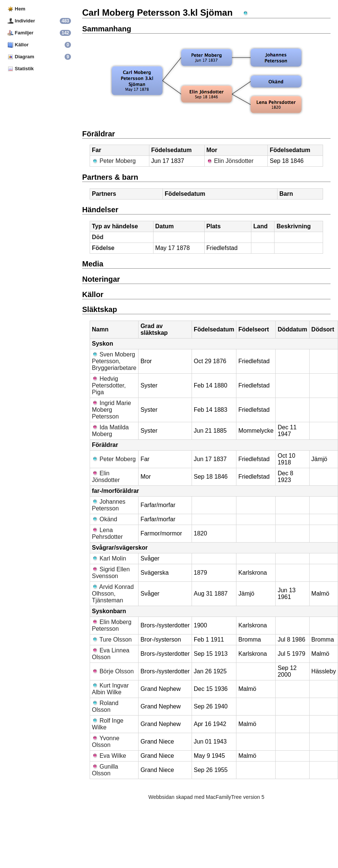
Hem (16, 9)
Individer (21, 21)
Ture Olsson (112, 640)
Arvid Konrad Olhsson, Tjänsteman (113, 594)
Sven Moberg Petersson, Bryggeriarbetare (114, 361)
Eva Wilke (109, 756)
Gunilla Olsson (105, 770)
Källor (18, 45)
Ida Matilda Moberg (110, 431)
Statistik (21, 69)
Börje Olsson (113, 671)
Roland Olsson (105, 706)
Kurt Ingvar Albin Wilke (110, 689)
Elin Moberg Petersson (112, 625)
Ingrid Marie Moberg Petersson (111, 410)
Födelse (103, 248)
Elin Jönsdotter (230, 161)
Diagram (21, 57)
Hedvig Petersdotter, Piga (109, 385)
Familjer (20, 33)
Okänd (105, 519)
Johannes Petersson (109, 505)
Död (98, 237)
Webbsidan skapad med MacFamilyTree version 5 (206, 797)
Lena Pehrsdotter (107, 533)
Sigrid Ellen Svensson (111, 573)
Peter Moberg (114, 161)
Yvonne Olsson (106, 742)
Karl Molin (109, 558)
